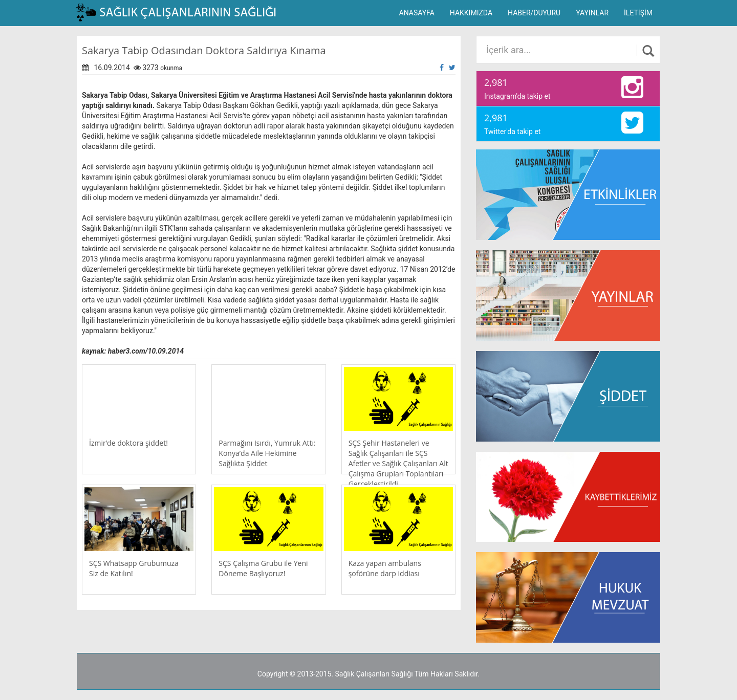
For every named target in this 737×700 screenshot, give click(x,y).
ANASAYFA (417, 13)
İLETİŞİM (638, 13)
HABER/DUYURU (534, 13)
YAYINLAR (592, 13)
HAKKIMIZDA (471, 13)
